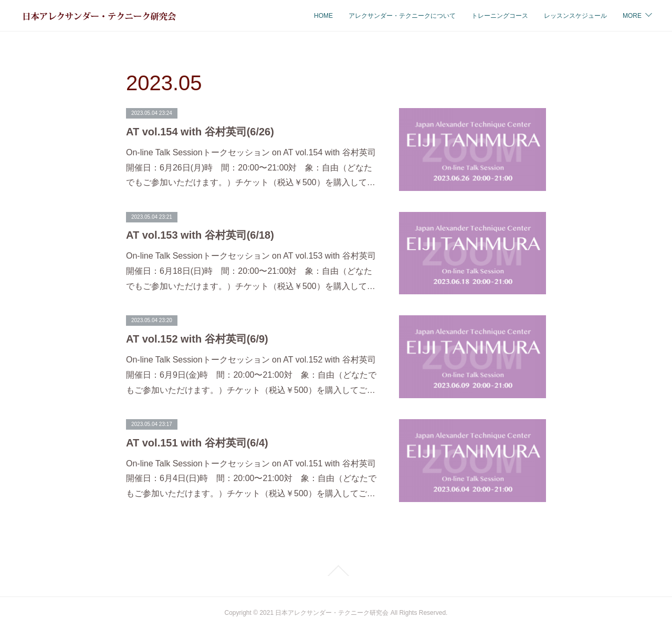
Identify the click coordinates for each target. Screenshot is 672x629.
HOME (238, 16)
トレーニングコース (415, 16)
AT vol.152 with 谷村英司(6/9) (197, 339)
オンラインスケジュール (572, 16)
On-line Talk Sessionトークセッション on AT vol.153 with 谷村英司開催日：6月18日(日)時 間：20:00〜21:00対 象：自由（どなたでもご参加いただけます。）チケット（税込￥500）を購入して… (251, 271)
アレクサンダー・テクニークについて (317, 16)
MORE (632, 16)
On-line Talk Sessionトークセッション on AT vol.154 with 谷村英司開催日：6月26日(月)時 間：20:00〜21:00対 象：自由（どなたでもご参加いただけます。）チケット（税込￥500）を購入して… (251, 168)
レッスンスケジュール (490, 16)
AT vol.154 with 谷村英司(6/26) (200, 132)
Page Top (336, 571)
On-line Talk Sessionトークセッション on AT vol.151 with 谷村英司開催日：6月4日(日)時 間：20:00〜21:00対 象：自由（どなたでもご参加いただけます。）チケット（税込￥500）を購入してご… (251, 479)
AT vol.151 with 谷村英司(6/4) (197, 443)
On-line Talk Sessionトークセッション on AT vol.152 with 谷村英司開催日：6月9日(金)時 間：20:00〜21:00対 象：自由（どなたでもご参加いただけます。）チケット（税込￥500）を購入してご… (251, 375)
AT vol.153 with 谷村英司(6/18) (200, 235)
